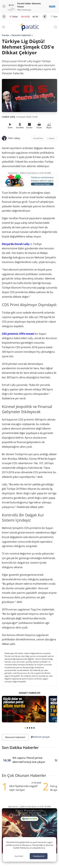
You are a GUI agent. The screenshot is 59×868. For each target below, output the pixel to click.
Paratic (6, 35)
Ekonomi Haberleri (21, 35)
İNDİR (52, 7)
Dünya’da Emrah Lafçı (17, 244)
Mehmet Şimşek (40, 737)
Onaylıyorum (39, 856)
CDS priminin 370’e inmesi (18, 334)
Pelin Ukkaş (14, 138)
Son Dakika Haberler (20, 747)
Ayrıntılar (19, 856)
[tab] (25, 728)
